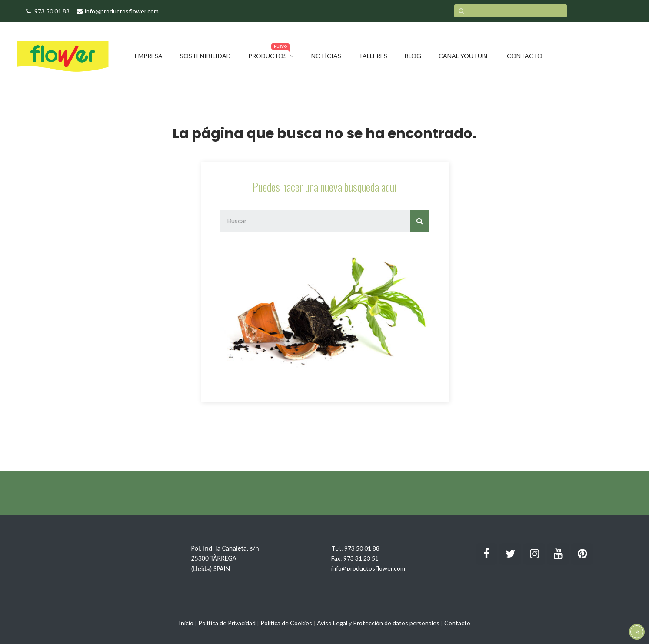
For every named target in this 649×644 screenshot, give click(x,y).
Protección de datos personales (396, 623)
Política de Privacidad (227, 623)
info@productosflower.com (368, 568)
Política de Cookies (286, 623)
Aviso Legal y (334, 623)
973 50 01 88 (362, 548)
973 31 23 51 (361, 558)
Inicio (186, 623)
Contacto (457, 623)
